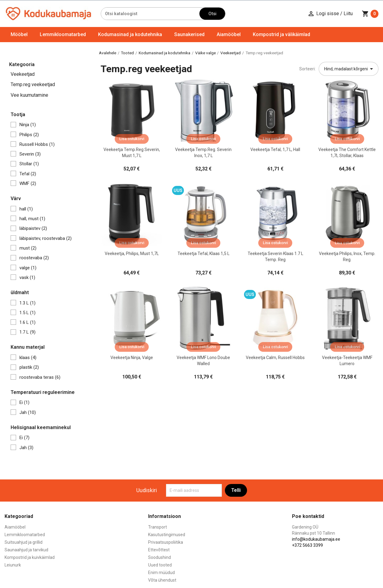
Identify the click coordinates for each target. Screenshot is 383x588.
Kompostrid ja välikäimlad (281, 34)
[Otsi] (150, 14)
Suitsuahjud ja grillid (24, 542)
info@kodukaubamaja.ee (316, 539)
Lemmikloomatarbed (63, 34)
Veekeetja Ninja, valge (132, 358)
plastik (29, 367)
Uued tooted (160, 565)
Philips (29, 135)
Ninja (28, 125)
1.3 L (27, 303)
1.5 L (27, 313)
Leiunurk (13, 565)
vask (27, 277)
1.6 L (27, 322)
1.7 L (27, 332)
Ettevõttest (159, 550)
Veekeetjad (23, 74)
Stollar (29, 164)
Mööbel (19, 34)
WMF (28, 183)
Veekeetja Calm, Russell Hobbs (275, 358)
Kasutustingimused (167, 535)
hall (26, 209)
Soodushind (159, 557)
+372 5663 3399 (307, 545)
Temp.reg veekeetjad (33, 84)
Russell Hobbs (37, 144)
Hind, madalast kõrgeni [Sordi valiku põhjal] (350, 69)
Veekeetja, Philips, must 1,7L (132, 254)
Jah (28, 412)
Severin (30, 154)
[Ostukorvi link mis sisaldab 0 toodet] (370, 14)
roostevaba (34, 258)
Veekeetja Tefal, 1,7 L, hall (275, 150)
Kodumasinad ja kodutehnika (130, 34)
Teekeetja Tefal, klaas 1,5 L (203, 254)
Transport (158, 527)
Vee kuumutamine (29, 95)
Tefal (28, 174)
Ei (24, 402)
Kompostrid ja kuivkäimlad (30, 557)
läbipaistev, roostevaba (46, 238)
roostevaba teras (40, 377)
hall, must (32, 219)
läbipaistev (33, 228)
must (28, 248)
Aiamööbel (229, 34)
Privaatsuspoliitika (166, 542)
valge (28, 268)
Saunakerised (189, 34)
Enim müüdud (161, 573)
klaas (28, 358)
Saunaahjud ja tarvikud (26, 550)
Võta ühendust (162, 580)
